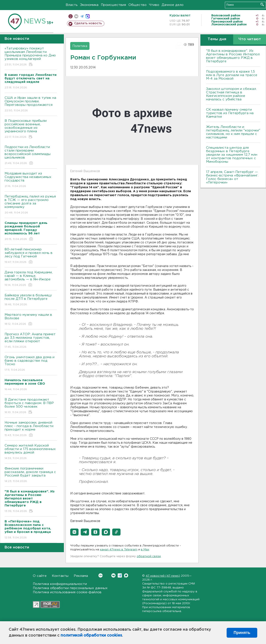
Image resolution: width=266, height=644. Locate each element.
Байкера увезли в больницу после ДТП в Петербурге (31, 300)
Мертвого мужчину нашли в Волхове (31, 320)
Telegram (120, 575)
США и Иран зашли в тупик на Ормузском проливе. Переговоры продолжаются (31, 104)
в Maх (145, 550)
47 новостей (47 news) (163, 576)
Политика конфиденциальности (60, 584)
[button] (74, 532)
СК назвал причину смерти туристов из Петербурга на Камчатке (230, 113)
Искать (262, 4)
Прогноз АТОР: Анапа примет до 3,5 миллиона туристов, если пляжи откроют (31, 341)
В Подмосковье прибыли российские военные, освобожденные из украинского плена (31, 129)
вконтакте (76, 16)
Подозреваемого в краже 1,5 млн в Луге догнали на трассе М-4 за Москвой (232, 75)
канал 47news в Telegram (119, 550)
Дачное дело (173, 5)
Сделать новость (88, 23)
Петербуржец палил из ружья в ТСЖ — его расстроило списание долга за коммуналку (31, 205)
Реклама (81, 576)
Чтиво (154, 5)
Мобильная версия (71, 16)
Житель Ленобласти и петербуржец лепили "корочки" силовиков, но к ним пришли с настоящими (233, 132)
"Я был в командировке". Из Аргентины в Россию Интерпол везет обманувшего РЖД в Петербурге (233, 56)
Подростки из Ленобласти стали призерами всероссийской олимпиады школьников (31, 155)
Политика (80, 46)
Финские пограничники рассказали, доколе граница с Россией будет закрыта (31, 475)
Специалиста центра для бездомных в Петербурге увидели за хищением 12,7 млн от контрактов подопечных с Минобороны (232, 155)
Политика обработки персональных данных (70, 588)
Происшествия (113, 5)
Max (126, 575)
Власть (72, 5)
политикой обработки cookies (91, 635)
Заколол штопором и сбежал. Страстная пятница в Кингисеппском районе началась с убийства (231, 94)
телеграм (82, 16)
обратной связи (149, 556)
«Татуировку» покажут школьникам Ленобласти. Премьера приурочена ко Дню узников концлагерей (31, 57)
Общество (137, 5)
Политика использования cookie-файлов (67, 592)
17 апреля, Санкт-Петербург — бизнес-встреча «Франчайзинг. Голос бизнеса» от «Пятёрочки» (232, 177)
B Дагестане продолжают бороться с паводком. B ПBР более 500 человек (31, 406)
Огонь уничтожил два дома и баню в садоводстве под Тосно (31, 364)
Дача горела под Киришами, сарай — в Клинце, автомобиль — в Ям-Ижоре (31, 279)
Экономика (89, 5)
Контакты (60, 576)
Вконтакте (101, 575)
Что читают (250, 39)
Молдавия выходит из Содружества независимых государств (31, 180)
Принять (242, 633)
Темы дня (217, 39)
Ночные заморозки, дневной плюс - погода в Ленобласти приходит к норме (31, 429)
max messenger (88, 16)
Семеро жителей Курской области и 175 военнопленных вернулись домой (31, 452)
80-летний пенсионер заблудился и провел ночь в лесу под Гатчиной (31, 256)
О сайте (40, 576)
